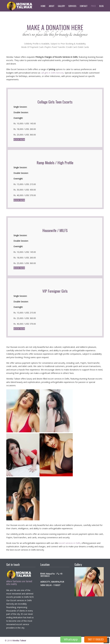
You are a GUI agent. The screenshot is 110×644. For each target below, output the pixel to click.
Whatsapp (71, 639)
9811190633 (96, 639)
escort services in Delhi (70, 543)
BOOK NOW (19, 140)
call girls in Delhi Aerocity (52, 73)
